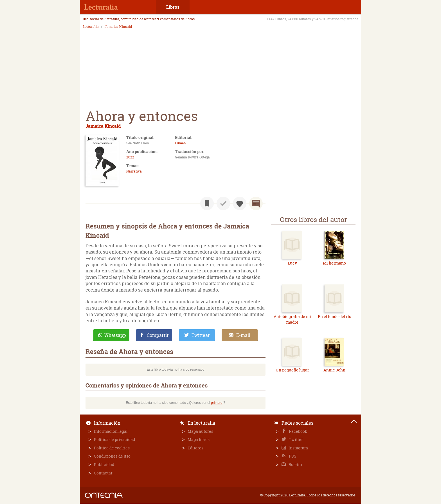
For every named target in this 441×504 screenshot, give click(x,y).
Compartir (158, 335)
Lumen (180, 143)
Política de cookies (112, 448)
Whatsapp (115, 335)
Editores (195, 448)
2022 (130, 157)
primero (217, 403)
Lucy (292, 263)
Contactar (103, 473)
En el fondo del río (335, 316)
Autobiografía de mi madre (292, 319)
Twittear (201, 335)
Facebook (298, 431)
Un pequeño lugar (292, 370)
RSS (292, 456)
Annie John (334, 370)
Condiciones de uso (112, 456)
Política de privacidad (114, 439)
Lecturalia (91, 27)
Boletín (295, 464)
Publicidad (104, 464)
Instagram (298, 448)
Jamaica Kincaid (118, 27)
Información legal (111, 431)
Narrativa (134, 171)
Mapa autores (200, 431)
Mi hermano (334, 263)
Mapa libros (199, 439)
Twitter (295, 439)
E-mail (243, 335)
